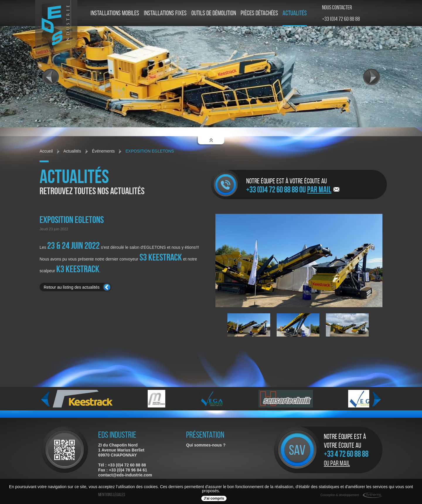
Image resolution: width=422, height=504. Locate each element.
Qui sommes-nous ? (206, 445)
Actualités (295, 13)
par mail (319, 190)
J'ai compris (214, 498)
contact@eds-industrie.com (125, 475)
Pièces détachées (259, 13)
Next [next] (377, 399)
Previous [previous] (45, 399)
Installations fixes (165, 13)
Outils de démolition (214, 13)
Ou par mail (337, 463)
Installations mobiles (115, 13)
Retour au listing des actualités (72, 287)
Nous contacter (337, 7)
